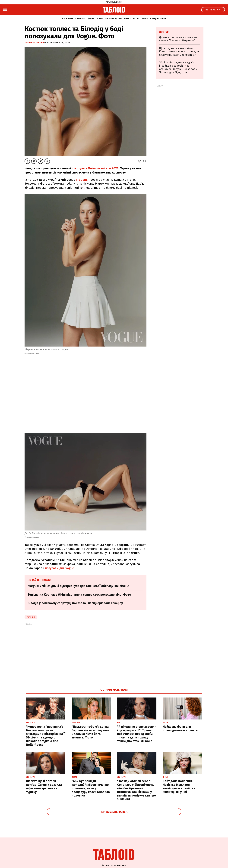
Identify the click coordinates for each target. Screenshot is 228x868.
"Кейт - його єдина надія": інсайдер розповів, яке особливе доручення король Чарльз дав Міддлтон (178, 67)
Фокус (164, 32)
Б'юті (100, 19)
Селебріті (68, 19)
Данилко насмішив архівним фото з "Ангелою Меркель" (178, 39)
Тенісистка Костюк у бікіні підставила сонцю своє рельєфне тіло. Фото (79, 595)
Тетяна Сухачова (34, 42)
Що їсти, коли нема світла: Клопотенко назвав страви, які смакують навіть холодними (180, 52)
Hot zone (142, 19)
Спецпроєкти (158, 19)
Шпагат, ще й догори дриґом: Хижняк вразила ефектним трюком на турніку (44, 786)
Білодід (31, 617)
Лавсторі (129, 19)
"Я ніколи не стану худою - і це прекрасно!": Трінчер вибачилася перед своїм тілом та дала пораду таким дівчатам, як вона (136, 734)
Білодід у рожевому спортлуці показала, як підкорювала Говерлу (75, 603)
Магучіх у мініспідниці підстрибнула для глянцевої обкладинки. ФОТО (78, 586)
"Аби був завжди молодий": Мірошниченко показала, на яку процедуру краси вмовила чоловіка (91, 788)
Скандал (80, 19)
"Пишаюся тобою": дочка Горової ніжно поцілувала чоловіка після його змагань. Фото (91, 732)
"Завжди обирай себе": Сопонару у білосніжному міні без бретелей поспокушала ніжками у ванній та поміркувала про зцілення (137, 790)
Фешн (91, 19)
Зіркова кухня (113, 19)
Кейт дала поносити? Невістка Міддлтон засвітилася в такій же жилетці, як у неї (179, 786)
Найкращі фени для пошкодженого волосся (180, 728)
